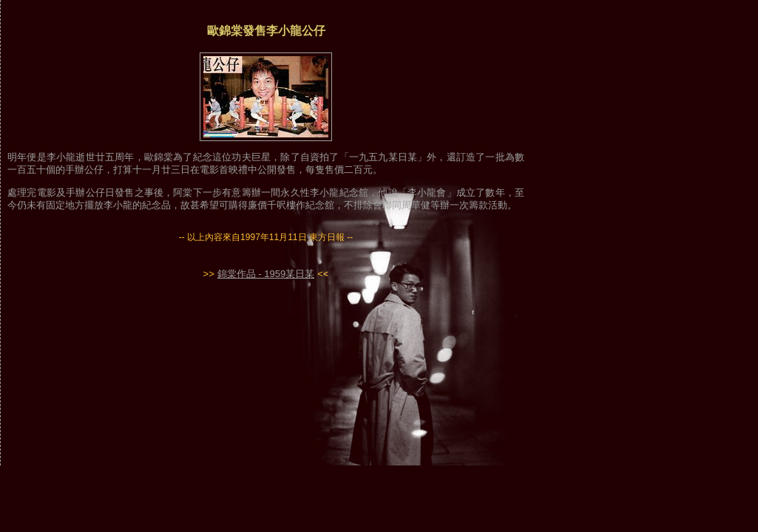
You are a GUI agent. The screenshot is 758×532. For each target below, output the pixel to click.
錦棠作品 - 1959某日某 (266, 274)
